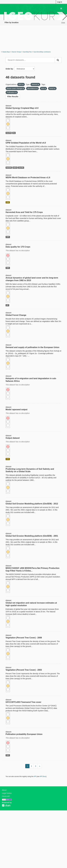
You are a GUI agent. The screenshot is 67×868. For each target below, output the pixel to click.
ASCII (15, 168)
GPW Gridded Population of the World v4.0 (26, 143)
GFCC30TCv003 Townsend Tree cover (23, 702)
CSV (8, 202)
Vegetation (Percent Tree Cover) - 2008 (24, 638)
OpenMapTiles (27, 52)
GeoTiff (9, 133)
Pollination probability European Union (24, 734)
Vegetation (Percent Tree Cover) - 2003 (24, 670)
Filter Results (13, 97)
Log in (60, 2)
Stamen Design (16, 52)
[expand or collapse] (61, 8)
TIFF (8, 237)
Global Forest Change (16, 315)
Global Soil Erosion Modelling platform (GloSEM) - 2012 (32, 504)
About (4, 790)
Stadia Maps (6, 52)
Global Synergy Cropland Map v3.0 (22, 108)
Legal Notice (7, 793)
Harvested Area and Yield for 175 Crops (24, 212)
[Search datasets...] (30, 60)
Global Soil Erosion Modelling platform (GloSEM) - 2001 (32, 536)
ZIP (7, 305)
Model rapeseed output (16, 410)
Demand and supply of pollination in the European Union (32, 347)
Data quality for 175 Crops (18, 247)
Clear (63, 23)
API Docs (43, 776)
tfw (14, 133)
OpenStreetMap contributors (42, 52)
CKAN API (6, 796)
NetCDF (9, 168)
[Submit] (58, 60)
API (35, 776)
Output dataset (13, 438)
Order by (9, 69)
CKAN (6, 805)
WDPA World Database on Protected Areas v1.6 (28, 178)
